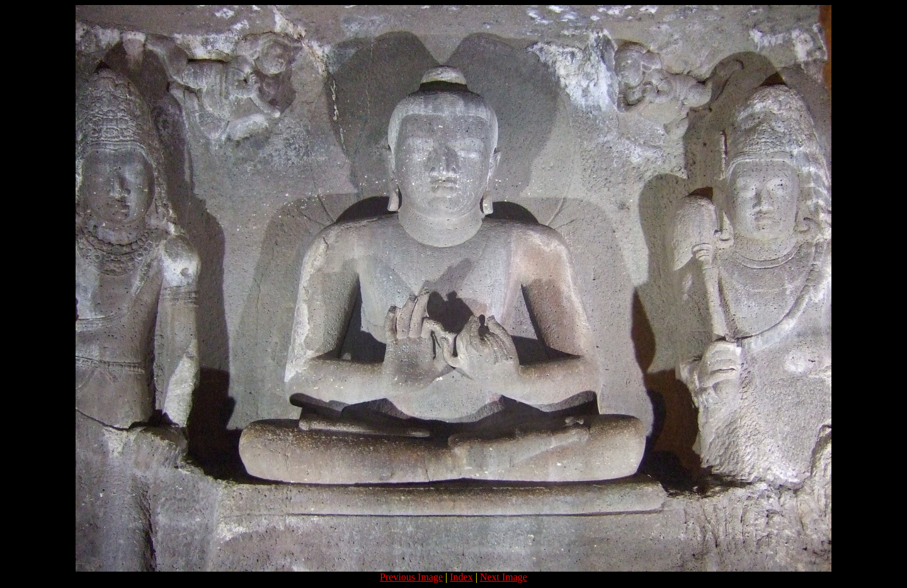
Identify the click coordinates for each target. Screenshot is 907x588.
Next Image (504, 577)
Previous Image (411, 577)
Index (461, 577)
